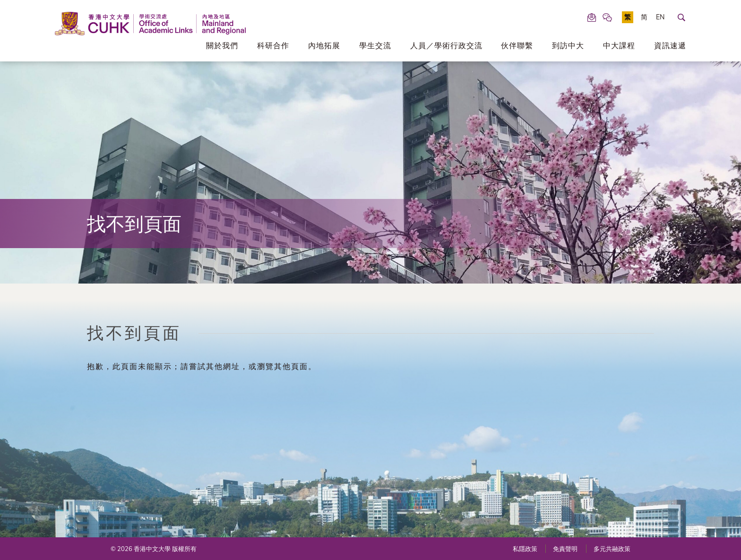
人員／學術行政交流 (446, 45)
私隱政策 (525, 549)
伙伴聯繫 (517, 45)
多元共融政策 (612, 549)
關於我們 (222, 45)
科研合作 (273, 45)
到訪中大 (568, 45)
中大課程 (619, 45)
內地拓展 (324, 45)
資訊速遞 (670, 45)
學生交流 (375, 45)
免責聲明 (565, 549)
